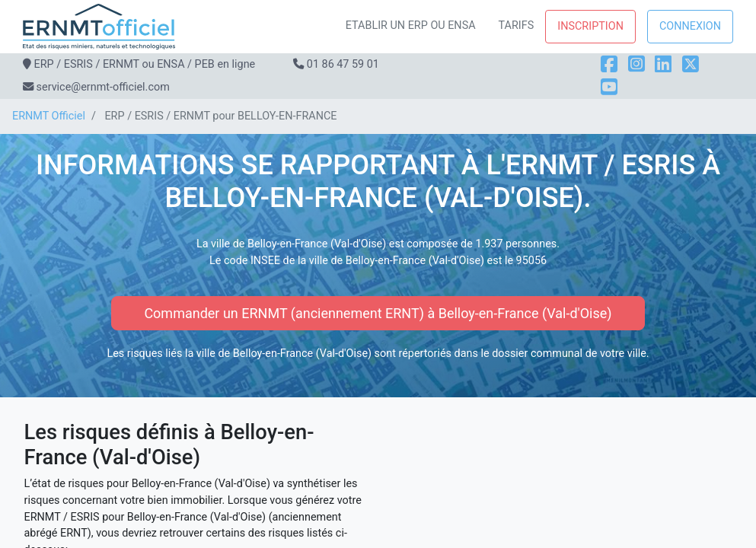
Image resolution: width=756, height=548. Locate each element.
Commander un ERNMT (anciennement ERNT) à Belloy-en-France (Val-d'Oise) (378, 313)
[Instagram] (636, 64)
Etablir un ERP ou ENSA (411, 25)
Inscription (590, 26)
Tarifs (517, 25)
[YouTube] (609, 87)
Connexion (690, 26)
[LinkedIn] (663, 64)
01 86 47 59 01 (343, 64)
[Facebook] (609, 64)
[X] (691, 64)
